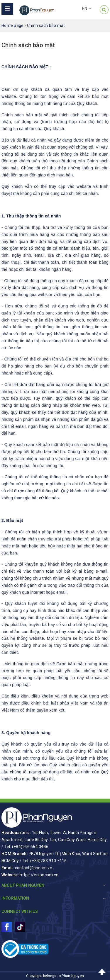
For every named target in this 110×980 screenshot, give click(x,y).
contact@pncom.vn (34, 868)
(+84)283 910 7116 (48, 861)
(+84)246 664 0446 (30, 847)
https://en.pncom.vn (39, 875)
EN (87, 8)
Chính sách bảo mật (28, 45)
